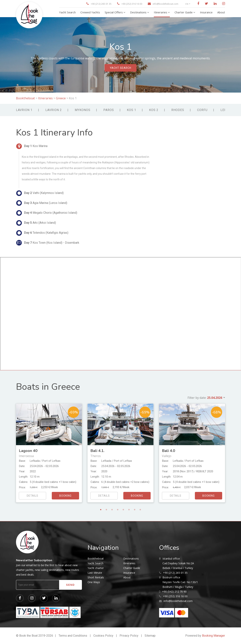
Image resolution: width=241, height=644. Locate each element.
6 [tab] (129, 510)
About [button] (221, 12)
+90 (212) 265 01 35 (101, 4)
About (127, 577)
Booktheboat (26, 98)
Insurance (129, 573)
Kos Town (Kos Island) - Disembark (48, 243)
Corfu (202, 110)
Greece (61, 98)
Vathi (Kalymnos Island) (40, 193)
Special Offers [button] (114, 12)
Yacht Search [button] (67, 12)
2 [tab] (106, 510)
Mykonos (83, 110)
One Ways (94, 582)
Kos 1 (132, 110)
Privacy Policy (129, 636)
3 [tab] (112, 510)
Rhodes (178, 110)
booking (65, 496)
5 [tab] (123, 510)
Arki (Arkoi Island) (36, 223)
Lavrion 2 (54, 110)
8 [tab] (140, 510)
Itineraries (45, 98)
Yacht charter (96, 568)
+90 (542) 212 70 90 (174, 592)
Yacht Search (95, 563)
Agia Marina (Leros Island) (42, 203)
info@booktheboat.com (165, 4)
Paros (109, 110)
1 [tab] (101, 510)
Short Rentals (96, 577)
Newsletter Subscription (34, 560)
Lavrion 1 (24, 110)
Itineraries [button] (161, 12)
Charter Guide (132, 568)
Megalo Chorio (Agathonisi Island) (47, 213)
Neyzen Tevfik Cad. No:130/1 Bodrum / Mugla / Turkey (180, 582)
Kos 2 (154, 110)
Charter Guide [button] (184, 12)
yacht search (120, 68)
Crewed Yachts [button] (90, 12)
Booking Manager (214, 636)
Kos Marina (32, 146)
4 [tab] (118, 510)
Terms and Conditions (73, 636)
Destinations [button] (139, 12)
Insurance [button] (206, 12)
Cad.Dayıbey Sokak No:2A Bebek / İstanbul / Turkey (178, 563)
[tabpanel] (49, 453)
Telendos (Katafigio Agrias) (42, 233)
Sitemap (150, 636)
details (32, 496)
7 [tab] (135, 510)
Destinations (131, 559)
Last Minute (95, 573)
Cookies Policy (103, 636)
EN (187, 4)
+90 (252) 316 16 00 (132, 4)
